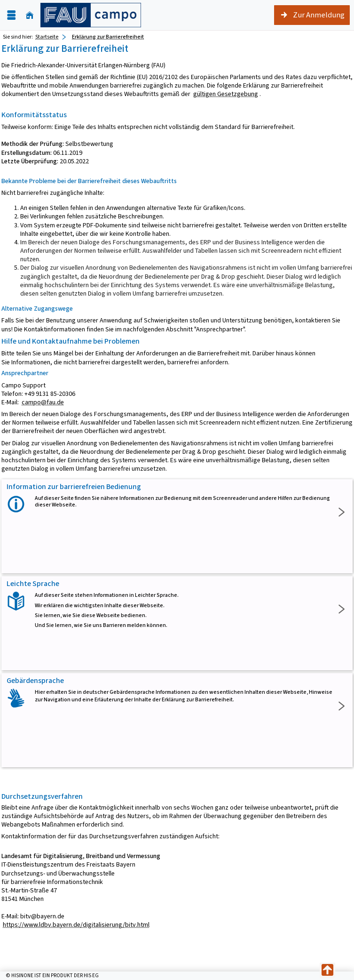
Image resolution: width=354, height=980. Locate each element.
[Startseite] (30, 15)
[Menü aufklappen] (11, 15)
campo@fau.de (43, 402)
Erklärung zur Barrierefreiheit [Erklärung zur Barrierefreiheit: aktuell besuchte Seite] (108, 37)
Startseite (47, 37)
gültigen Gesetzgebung (226, 94)
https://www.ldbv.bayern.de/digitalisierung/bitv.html (76, 925)
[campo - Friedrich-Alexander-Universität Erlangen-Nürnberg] (91, 15)
